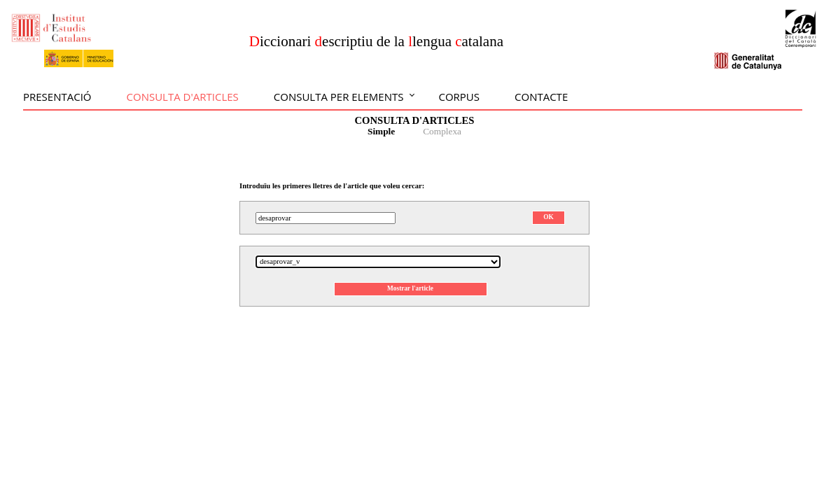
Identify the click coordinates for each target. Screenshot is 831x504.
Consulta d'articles (183, 97)
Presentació (57, 97)
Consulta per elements (339, 97)
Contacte (541, 97)
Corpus (459, 97)
